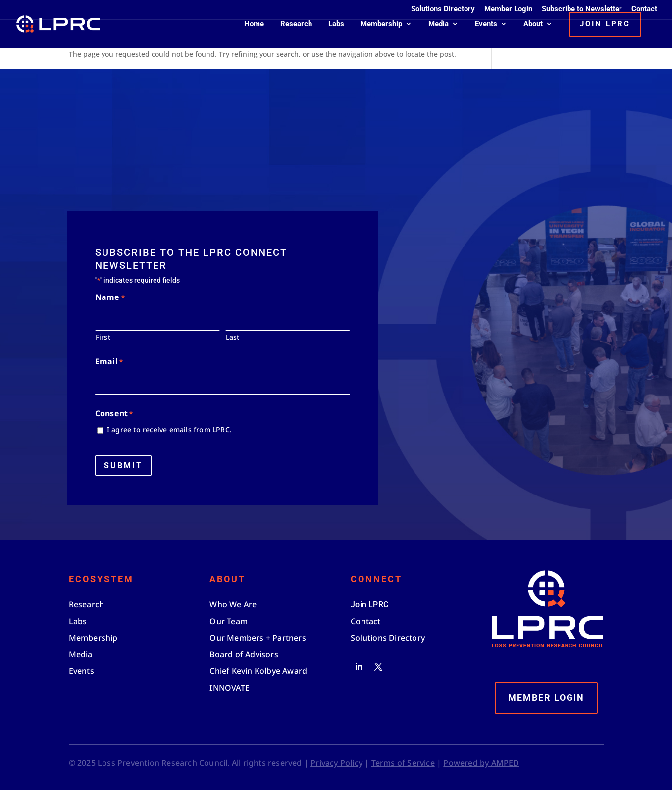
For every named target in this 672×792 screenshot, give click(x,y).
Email (109, 365)
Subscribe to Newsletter (582, 9)
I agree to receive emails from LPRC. (169, 432)
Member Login (508, 9)
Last (233, 339)
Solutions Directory (443, 9)
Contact (644, 9)
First (103, 339)
